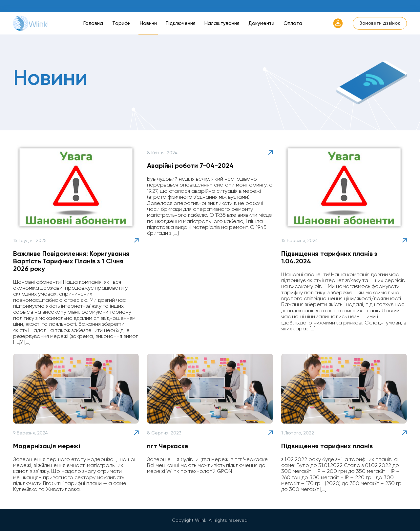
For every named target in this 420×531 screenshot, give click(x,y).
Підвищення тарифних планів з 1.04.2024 (329, 257)
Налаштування (222, 23)
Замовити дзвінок (380, 23)
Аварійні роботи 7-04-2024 (190, 166)
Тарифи (121, 23)
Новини (148, 23)
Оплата (293, 23)
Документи (261, 23)
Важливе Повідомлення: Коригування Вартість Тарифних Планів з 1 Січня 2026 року (71, 261)
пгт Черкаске (168, 446)
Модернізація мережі (47, 446)
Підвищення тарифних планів (327, 446)
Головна (93, 23)
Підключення (180, 23)
